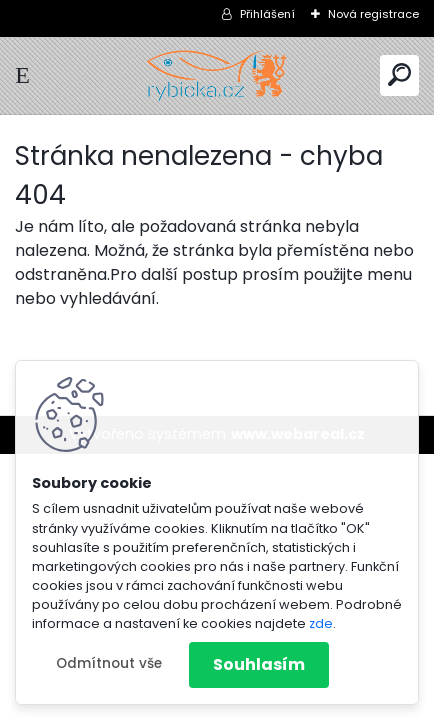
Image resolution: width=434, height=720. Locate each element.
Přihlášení (267, 14)
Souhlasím (259, 664)
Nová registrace (373, 14)
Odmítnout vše (109, 663)
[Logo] (217, 75)
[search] (399, 74)
